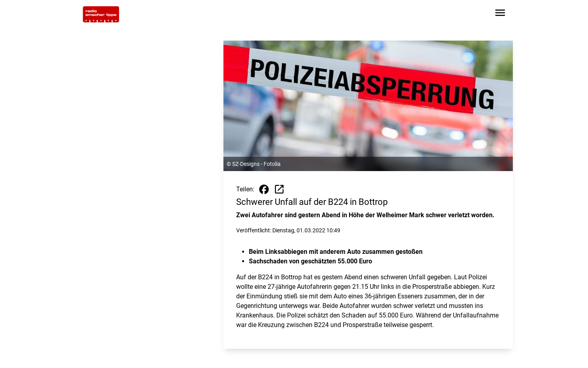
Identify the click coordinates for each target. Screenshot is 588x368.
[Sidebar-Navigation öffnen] (500, 14)
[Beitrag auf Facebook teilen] (264, 189)
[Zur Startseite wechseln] (101, 14)
